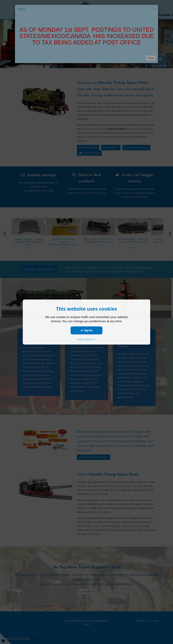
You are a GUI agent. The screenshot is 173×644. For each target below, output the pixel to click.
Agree (86, 330)
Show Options (86, 339)
